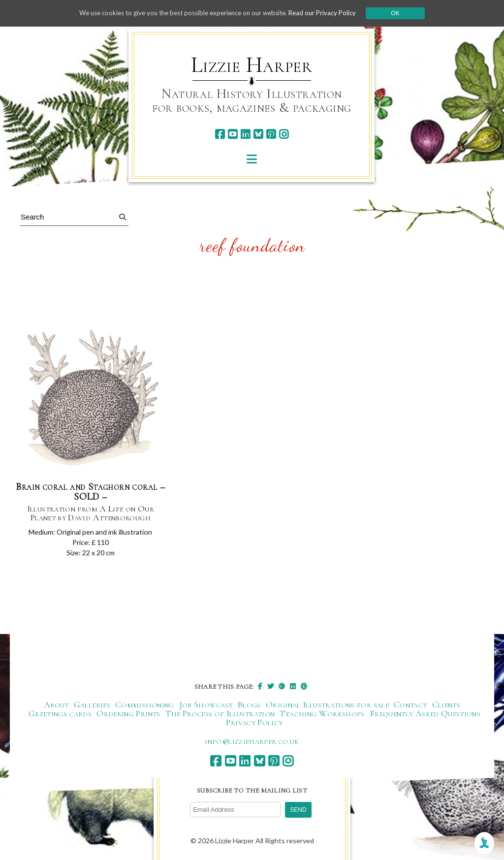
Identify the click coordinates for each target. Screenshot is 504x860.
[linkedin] (245, 134)
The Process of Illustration (220, 716)
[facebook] (220, 134)
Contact (410, 707)
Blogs (249, 707)
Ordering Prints (128, 716)
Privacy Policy (254, 725)
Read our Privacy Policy (331, 13)
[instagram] (284, 134)
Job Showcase (206, 707)
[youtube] (233, 134)
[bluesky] (258, 134)
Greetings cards (60, 716)
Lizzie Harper (252, 65)
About (56, 707)
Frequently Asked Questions (425, 716)
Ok (405, 13)
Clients (446, 707)
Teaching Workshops (322, 716)
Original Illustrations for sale (327, 707)
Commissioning (145, 707)
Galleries (92, 707)
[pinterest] (271, 134)
